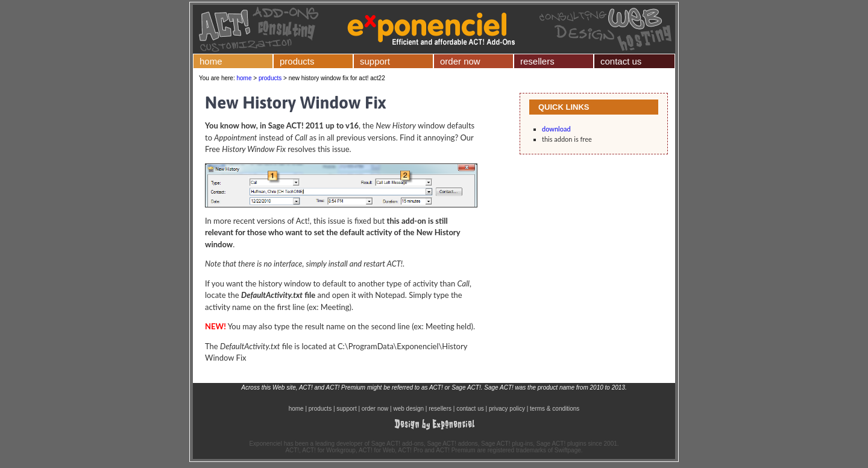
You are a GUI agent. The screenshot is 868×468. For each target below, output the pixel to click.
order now (460, 61)
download (556, 129)
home (211, 61)
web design (408, 409)
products (297, 61)
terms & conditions (555, 409)
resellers (537, 61)
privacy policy (507, 409)
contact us (621, 61)
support (375, 61)
